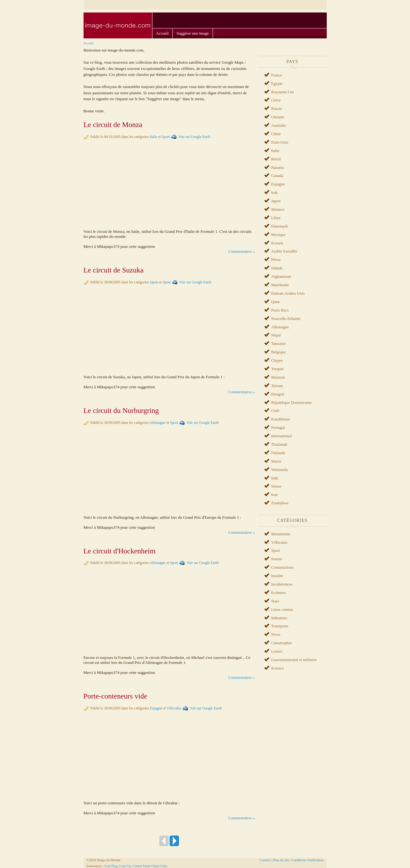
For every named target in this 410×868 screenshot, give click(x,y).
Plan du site (281, 860)
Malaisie (278, 377)
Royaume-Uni (283, 92)
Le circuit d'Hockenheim (120, 551)
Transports (280, 626)
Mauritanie (280, 285)
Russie (277, 108)
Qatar (276, 302)
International (282, 436)
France (277, 75)
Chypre (277, 360)
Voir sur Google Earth (194, 137)
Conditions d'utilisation (308, 860)
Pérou (276, 260)
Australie (279, 125)
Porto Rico (280, 310)
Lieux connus (282, 609)
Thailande (279, 444)
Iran (275, 495)
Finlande (278, 453)
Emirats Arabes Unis (288, 293)
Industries (279, 618)
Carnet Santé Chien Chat (150, 866)
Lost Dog (111, 866)
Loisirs (277, 651)
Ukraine (278, 117)
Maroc (277, 461)
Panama (278, 167)
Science (277, 668)
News (276, 634)
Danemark (280, 226)
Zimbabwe (280, 503)
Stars (275, 601)
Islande (277, 268)
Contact (265, 860)
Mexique (278, 235)
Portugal (278, 427)
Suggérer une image (193, 33)
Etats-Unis (280, 142)
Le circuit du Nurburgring (121, 410)
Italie (153, 137)
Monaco (278, 209)
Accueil (162, 33)
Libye (276, 218)
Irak (275, 192)
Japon (154, 282)
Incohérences (282, 584)
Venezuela (280, 470)
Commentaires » (242, 251)
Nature (277, 559)
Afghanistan (281, 276)
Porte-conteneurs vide (116, 696)
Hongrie (278, 394)
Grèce (276, 100)
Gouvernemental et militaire (294, 660)
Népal (276, 335)
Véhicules (174, 708)
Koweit (277, 243)
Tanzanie (279, 343)
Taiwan (277, 386)
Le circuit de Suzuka (114, 270)
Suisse (276, 486)
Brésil (276, 159)
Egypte (277, 83)
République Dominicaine (292, 402)
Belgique (279, 352)
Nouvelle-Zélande (286, 319)
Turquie (278, 369)
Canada (277, 176)
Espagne (156, 708)
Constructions (282, 567)
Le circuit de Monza (113, 125)
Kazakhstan (281, 419)
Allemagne (158, 423)
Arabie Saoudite (284, 251)
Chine (276, 134)
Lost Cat (125, 866)
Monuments (281, 534)
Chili (275, 411)
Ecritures (279, 593)
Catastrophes (282, 643)
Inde (275, 478)
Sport (166, 137)
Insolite (277, 576)
